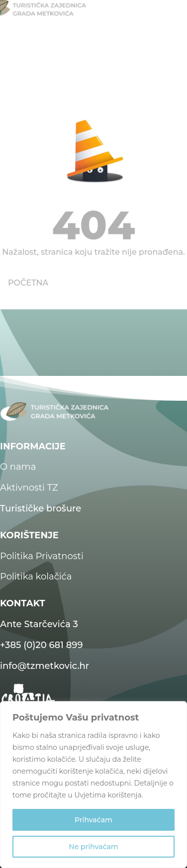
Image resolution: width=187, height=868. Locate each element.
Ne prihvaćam (93, 847)
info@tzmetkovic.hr (45, 666)
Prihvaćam (93, 820)
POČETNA (28, 283)
